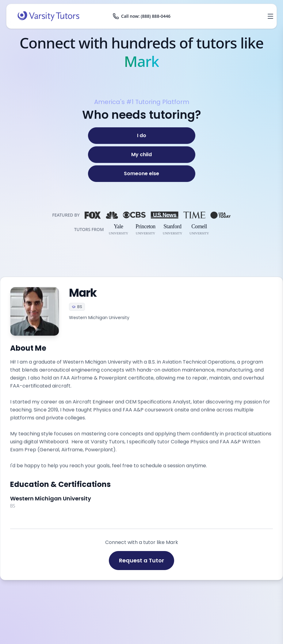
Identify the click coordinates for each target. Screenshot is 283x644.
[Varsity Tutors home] (48, 16)
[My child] (142, 155)
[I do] (142, 136)
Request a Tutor (141, 560)
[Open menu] (270, 16)
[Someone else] (142, 174)
